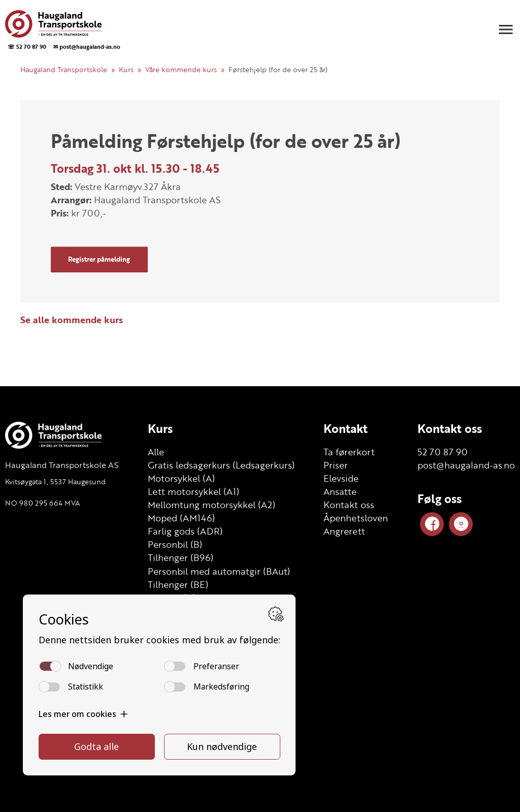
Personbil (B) (175, 544)
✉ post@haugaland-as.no (87, 46)
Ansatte (340, 491)
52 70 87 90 (443, 452)
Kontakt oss (349, 505)
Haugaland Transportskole (64, 69)
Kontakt (346, 428)
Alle (156, 452)
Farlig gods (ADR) (185, 531)
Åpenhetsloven (356, 518)
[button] (506, 29)
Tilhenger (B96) (181, 557)
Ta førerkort (349, 452)
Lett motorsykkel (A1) (193, 491)
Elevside (341, 478)
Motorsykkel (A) (181, 478)
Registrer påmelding (99, 259)
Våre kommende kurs (181, 69)
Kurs (126, 69)
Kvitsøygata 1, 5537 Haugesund (55, 481)
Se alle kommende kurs (72, 320)
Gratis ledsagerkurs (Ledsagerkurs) (221, 465)
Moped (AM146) (181, 518)
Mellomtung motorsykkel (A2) (212, 505)
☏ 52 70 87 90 (27, 46)
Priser (336, 465)
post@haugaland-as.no (466, 465)
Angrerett (344, 531)
